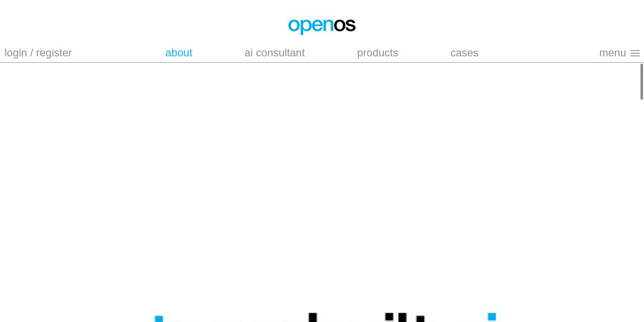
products (377, 53)
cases (464, 53)
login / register (38, 53)
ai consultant (275, 53)
